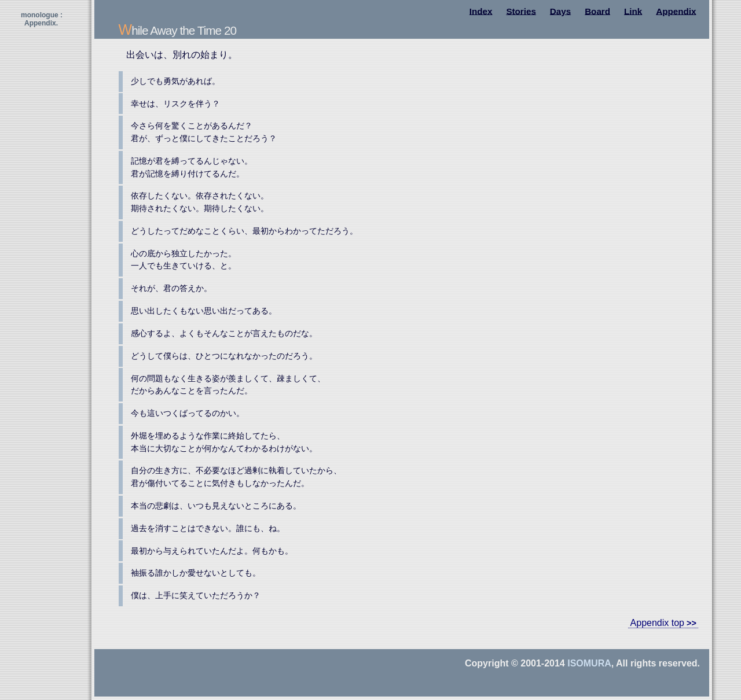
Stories (521, 11)
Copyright (487, 663)
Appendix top (657, 623)
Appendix (676, 11)
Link (633, 11)
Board (597, 11)
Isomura (589, 663)
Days (560, 11)
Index (481, 11)
